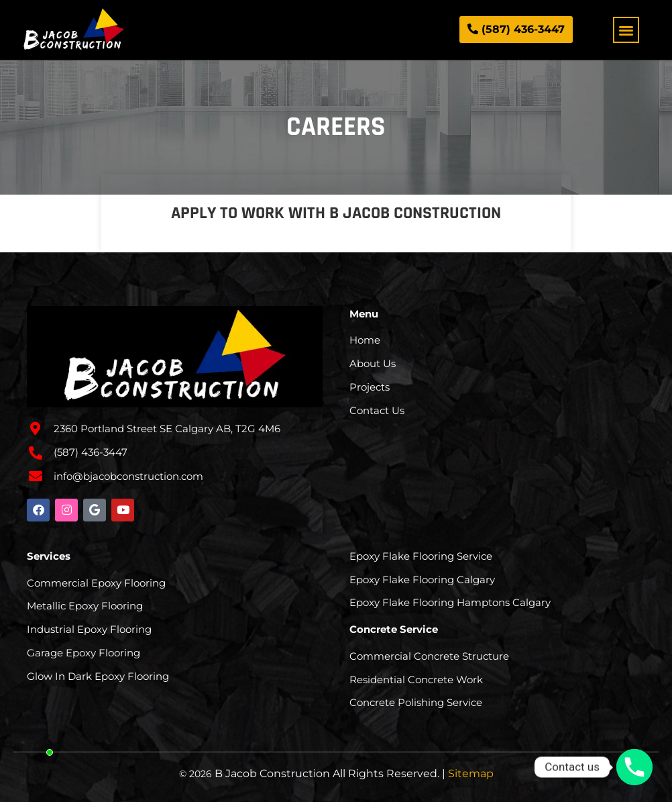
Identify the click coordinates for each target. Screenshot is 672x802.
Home (365, 340)
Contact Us (377, 410)
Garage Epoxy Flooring (83, 653)
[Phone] (634, 767)
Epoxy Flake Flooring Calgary (422, 580)
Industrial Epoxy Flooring (89, 629)
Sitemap (471, 773)
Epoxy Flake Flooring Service (421, 556)
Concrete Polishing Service (416, 702)
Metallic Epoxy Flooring (85, 606)
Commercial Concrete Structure (429, 656)
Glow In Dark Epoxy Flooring (98, 676)
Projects (370, 387)
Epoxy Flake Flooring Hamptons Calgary (450, 602)
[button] (626, 30)
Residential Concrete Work (416, 680)
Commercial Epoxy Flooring (96, 583)
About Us (373, 363)
